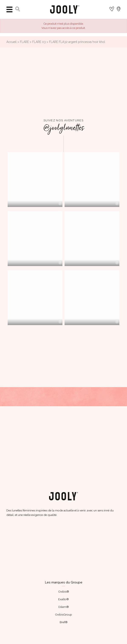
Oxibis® (64, 592)
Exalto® (63, 599)
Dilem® (64, 607)
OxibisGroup (63, 614)
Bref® (64, 622)
